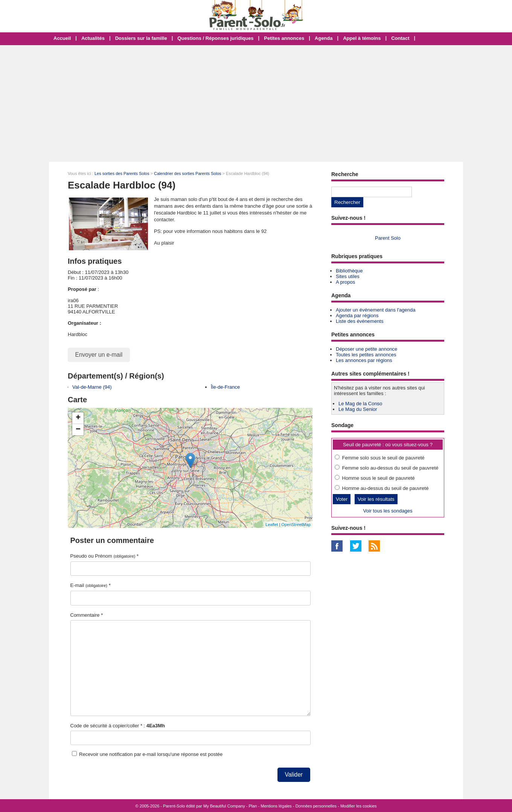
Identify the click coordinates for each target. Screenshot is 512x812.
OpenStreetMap (296, 525)
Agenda (324, 38)
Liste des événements (360, 321)
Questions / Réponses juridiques (215, 38)
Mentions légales (276, 806)
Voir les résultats (376, 499)
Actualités (93, 38)
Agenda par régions (357, 316)
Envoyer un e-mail (99, 355)
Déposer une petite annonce (366, 349)
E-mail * (91, 585)
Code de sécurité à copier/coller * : (118, 726)
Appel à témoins (362, 38)
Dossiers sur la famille (141, 38)
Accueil (62, 38)
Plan (253, 806)
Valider (294, 775)
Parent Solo (388, 238)
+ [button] (78, 418)
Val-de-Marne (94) (92, 387)
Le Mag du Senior (358, 409)
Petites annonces (284, 38)
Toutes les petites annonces (366, 355)
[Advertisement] (256, 103)
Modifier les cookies (359, 806)
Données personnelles (316, 806)
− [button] (78, 430)
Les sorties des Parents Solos (122, 173)
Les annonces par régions (364, 360)
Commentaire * (87, 615)
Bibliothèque (349, 271)
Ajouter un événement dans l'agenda (376, 310)
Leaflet (272, 525)
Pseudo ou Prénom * (105, 556)
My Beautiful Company (224, 806)
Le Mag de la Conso (360, 404)
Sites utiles (348, 276)
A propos (345, 282)
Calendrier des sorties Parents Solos (188, 173)
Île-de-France (225, 387)
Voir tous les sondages (388, 511)
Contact (400, 38)
